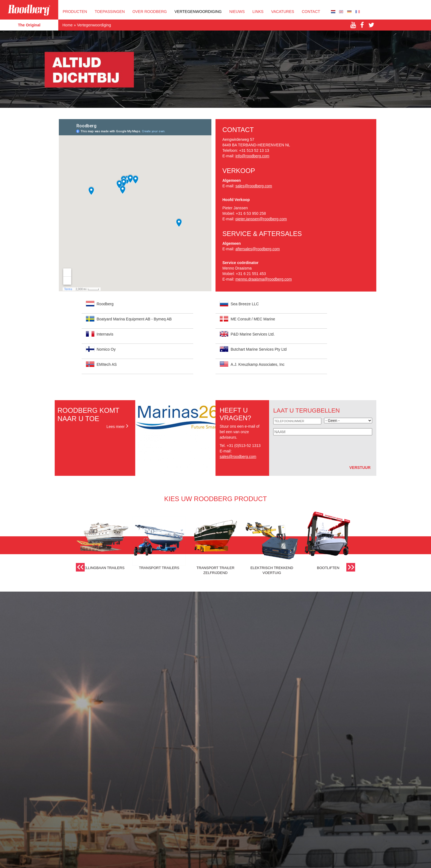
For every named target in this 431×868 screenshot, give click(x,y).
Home (67, 25)
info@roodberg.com (252, 156)
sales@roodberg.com (254, 186)
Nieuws (237, 12)
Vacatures (283, 12)
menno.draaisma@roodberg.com (263, 279)
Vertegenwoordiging (198, 12)
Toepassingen (110, 12)
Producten (75, 12)
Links (258, 12)
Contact (311, 12)
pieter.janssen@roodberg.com (261, 219)
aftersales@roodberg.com (257, 249)
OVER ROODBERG (150, 12)
